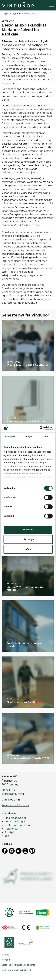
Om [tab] (46, 436)
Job (7, 836)
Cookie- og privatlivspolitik (16, 970)
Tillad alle (28, 530)
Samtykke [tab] (10, 436)
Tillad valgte (28, 539)
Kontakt (6, 960)
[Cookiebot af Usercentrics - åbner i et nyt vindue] (40, 428)
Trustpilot (11, 832)
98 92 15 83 (8, 790)
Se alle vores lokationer (15, 806)
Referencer (12, 829)
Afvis (28, 549)
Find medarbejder (15, 818)
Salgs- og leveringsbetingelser (18, 965)
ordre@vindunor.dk (14, 794)
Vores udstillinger (15, 822)
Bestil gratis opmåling (17, 825)
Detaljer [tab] (28, 436)
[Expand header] (52, 5)
